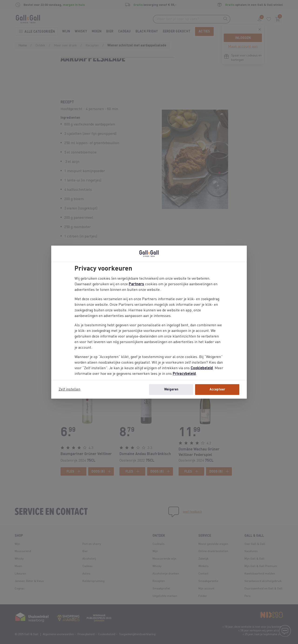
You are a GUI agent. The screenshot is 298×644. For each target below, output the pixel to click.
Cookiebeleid (202, 368)
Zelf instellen (69, 390)
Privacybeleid (184, 374)
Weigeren (171, 390)
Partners (136, 284)
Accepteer (217, 390)
